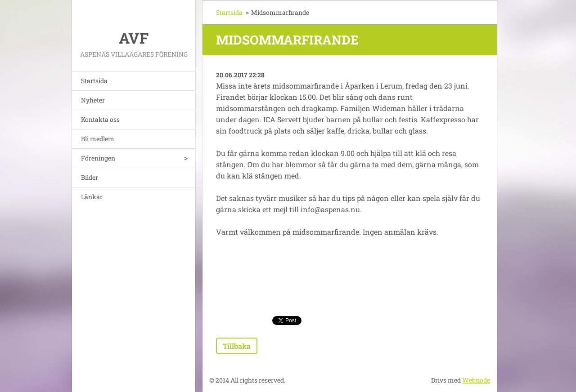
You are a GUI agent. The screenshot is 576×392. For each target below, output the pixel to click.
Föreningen (98, 158)
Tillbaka (237, 346)
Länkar (92, 197)
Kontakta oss (100, 119)
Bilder (90, 177)
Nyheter (93, 100)
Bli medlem (98, 139)
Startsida (94, 81)
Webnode (476, 380)
